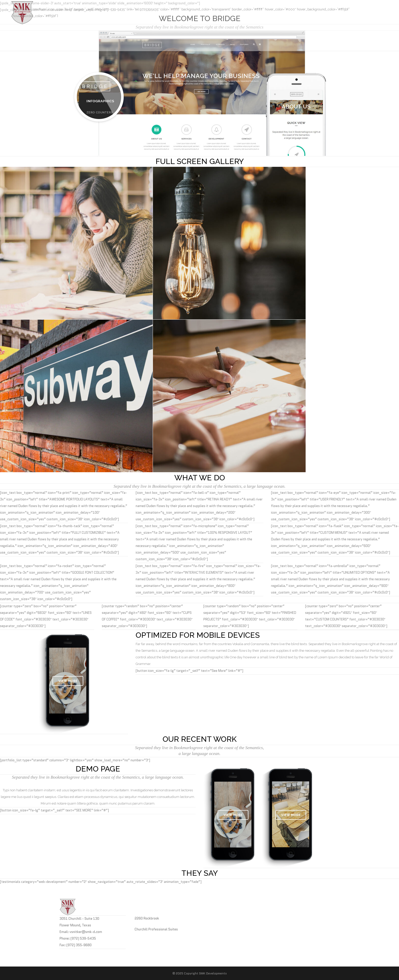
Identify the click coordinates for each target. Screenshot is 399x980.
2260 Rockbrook (147, 918)
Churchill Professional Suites (156, 929)
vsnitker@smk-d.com (86, 932)
